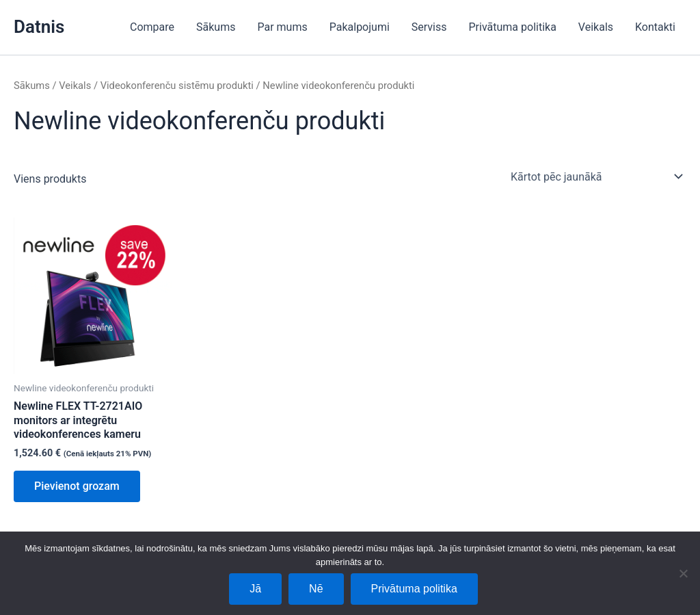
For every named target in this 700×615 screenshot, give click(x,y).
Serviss (429, 27)
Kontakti (655, 27)
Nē (316, 589)
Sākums (216, 27)
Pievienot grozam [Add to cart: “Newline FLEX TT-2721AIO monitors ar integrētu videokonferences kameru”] (77, 486)
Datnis (39, 27)
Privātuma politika (513, 27)
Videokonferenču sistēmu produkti (177, 86)
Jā (255, 589)
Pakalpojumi (360, 27)
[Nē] (683, 573)
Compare (152, 27)
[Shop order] (596, 176)
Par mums (282, 27)
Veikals (596, 27)
